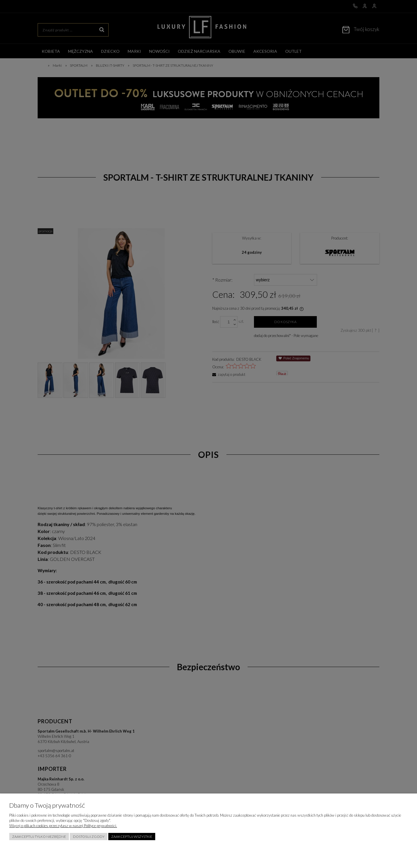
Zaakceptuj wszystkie (132, 837)
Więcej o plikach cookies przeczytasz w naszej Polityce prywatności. (63, 826)
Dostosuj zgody (89, 837)
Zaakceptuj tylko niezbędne (39, 837)
